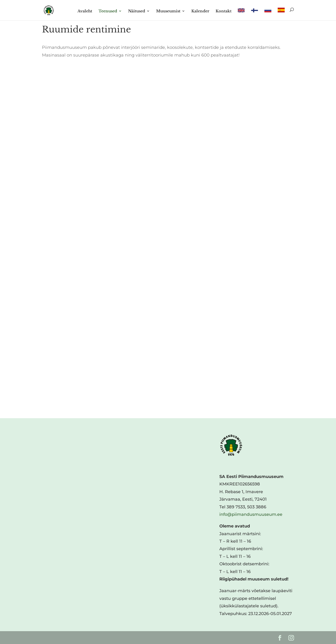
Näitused (137, 11)
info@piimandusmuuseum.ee (251, 514)
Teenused (108, 11)
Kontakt (224, 11)
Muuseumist (168, 11)
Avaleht (85, 11)
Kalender (200, 11)
